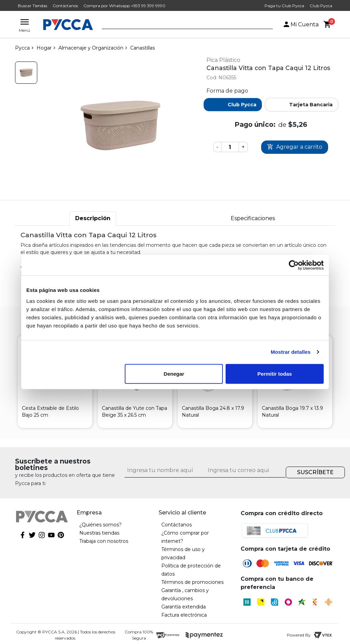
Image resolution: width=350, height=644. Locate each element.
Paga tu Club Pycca (284, 6)
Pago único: (255, 124)
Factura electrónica (184, 615)
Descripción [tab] (93, 218)
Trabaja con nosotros (104, 541)
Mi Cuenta (300, 24)
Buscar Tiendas (32, 6)
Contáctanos (65, 6)
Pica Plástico (223, 60)
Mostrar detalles (291, 352)
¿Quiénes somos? (100, 525)
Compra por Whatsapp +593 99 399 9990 (124, 6)
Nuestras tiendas (99, 533)
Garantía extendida (184, 607)
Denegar (174, 373)
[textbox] (182, 25)
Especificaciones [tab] (253, 218)
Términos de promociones (192, 582)
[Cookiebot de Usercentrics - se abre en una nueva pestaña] (294, 265)
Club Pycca (321, 6)
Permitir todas (275, 373)
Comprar (295, 147)
